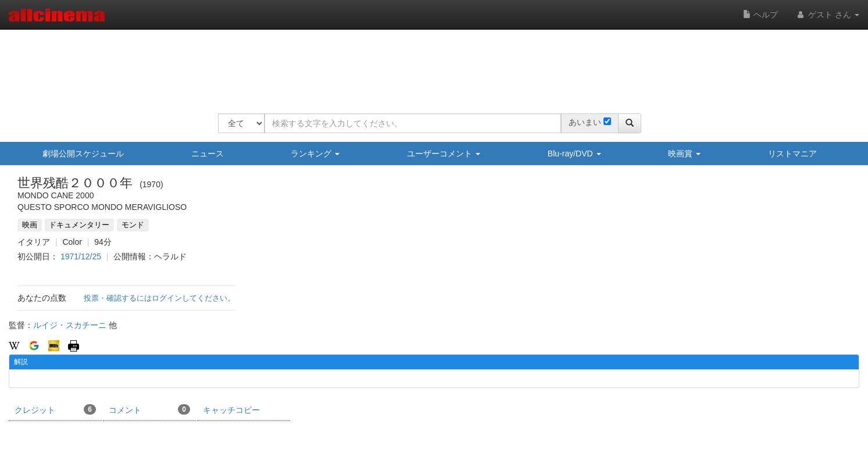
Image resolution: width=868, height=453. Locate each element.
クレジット (55, 409)
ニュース (208, 154)
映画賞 (684, 154)
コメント (149, 409)
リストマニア (792, 154)
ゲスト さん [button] (827, 15)
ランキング (315, 154)
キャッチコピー (231, 410)
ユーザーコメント (444, 154)
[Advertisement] (430, 64)
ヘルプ (760, 15)
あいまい (585, 122)
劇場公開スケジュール (83, 154)
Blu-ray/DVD (574, 154)
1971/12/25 (81, 256)
